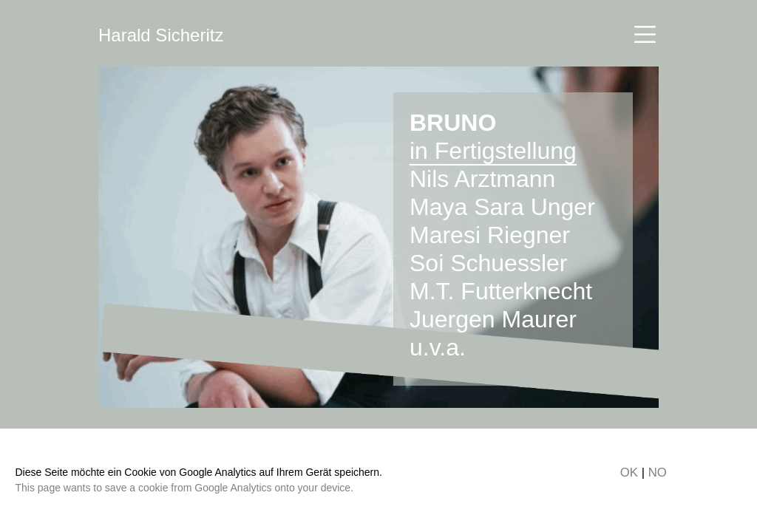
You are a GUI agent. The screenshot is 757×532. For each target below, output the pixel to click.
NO (658, 473)
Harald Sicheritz (161, 35)
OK (629, 473)
